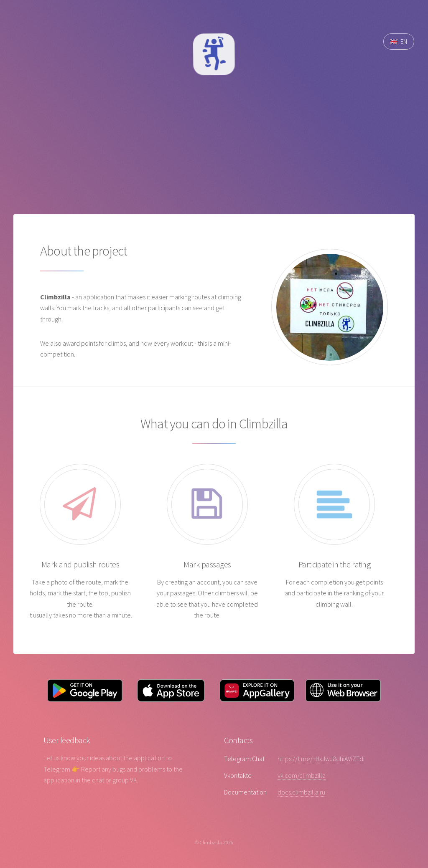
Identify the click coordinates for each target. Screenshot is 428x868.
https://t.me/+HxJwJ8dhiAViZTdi (321, 759)
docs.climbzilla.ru (301, 792)
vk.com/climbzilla (302, 775)
